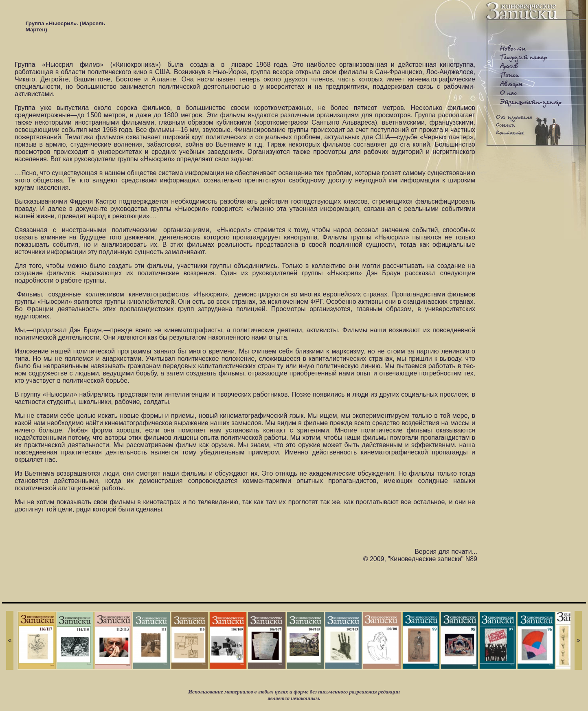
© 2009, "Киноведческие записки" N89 (420, 559)
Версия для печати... (446, 552)
